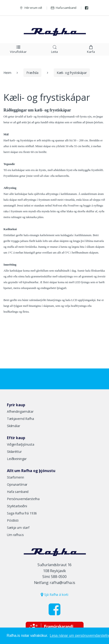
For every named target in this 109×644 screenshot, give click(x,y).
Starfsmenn (16, 477)
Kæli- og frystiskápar (72, 73)
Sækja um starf (18, 528)
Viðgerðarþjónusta (21, 444)
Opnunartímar (17, 484)
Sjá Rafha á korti (54, 595)
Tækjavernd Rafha (20, 419)
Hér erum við (31, 8)
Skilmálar (14, 426)
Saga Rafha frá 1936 (22, 513)
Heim (7, 73)
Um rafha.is (15, 535)
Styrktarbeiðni (17, 506)
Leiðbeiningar (17, 459)
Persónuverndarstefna (23, 499)
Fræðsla (32, 73)
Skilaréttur (14, 452)
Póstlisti (13, 520)
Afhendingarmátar (20, 411)
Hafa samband (64, 8)
